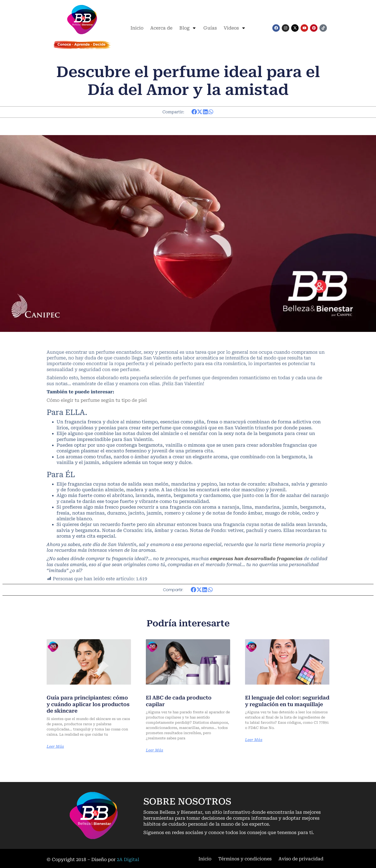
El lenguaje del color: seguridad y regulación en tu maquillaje (286, 703)
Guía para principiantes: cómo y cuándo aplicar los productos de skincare (84, 703)
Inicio (137, 28)
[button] (194, 112)
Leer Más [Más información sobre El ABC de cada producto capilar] (155, 750)
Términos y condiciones (245, 858)
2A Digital (128, 858)
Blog (188, 28)
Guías (210, 28)
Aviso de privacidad (301, 858)
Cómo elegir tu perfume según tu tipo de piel (97, 400)
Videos (235, 28)
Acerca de (161, 28)
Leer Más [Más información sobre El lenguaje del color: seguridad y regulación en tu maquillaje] (254, 746)
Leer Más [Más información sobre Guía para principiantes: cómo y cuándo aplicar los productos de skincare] (56, 746)
